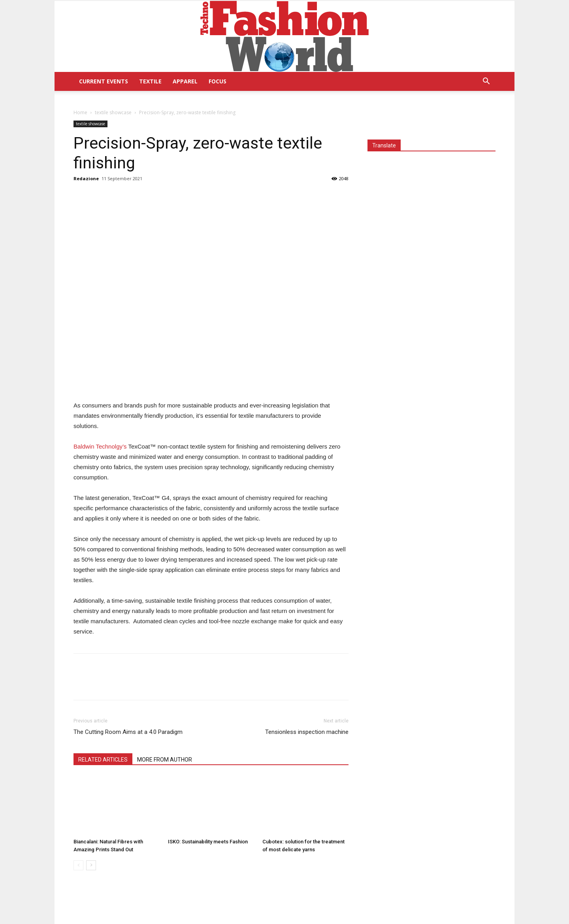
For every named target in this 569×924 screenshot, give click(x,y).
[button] (486, 82)
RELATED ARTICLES (103, 760)
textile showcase (113, 112)
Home (80, 112)
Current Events (104, 81)
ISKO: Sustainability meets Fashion (208, 842)
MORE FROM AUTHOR (165, 760)
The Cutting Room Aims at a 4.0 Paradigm (128, 732)
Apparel (185, 81)
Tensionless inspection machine (307, 732)
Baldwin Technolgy (100, 446)
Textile (150, 81)
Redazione (86, 178)
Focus (218, 81)
